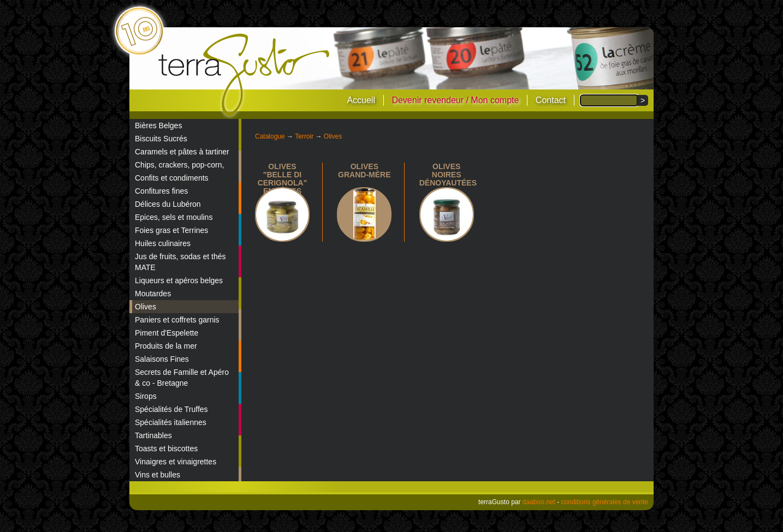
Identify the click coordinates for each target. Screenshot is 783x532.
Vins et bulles (158, 475)
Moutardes (153, 294)
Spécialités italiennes (171, 422)
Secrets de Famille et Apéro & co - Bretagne (182, 378)
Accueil (361, 100)
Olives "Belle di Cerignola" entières (283, 179)
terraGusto (245, 75)
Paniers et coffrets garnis (177, 320)
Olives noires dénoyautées (448, 175)
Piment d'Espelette (167, 333)
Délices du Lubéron (168, 204)
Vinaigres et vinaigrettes (176, 462)
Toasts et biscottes (166, 449)
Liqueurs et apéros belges (179, 280)
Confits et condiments (172, 178)
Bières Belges (158, 125)
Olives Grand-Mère (364, 171)
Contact (551, 100)
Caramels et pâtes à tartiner (182, 152)
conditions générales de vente (605, 502)
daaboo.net (539, 502)
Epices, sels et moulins (174, 217)
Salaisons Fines (162, 359)
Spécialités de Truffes (171, 409)
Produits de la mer (166, 346)
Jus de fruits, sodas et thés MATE (180, 262)
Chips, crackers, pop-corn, (179, 165)
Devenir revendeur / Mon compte (455, 100)
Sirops (146, 396)
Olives (146, 307)
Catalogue (270, 136)
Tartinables (153, 435)
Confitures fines (161, 191)
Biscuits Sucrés (161, 139)
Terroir (304, 136)
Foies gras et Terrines (171, 230)
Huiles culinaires (163, 243)
